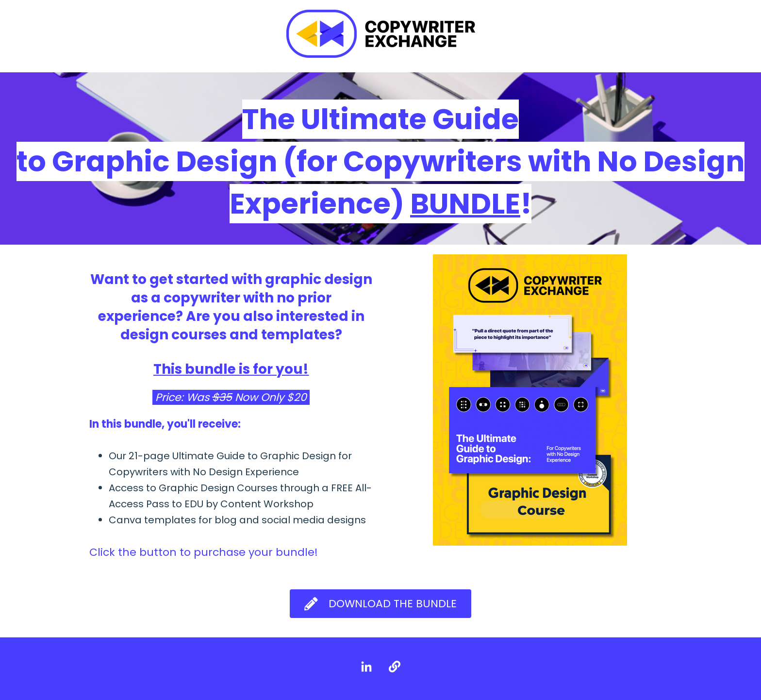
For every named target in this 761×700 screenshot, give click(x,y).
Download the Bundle (380, 604)
